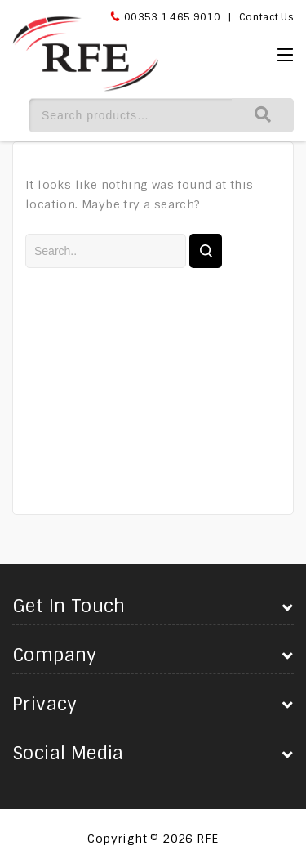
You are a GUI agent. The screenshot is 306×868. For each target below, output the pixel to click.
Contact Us (266, 17)
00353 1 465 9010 (172, 17)
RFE (207, 839)
